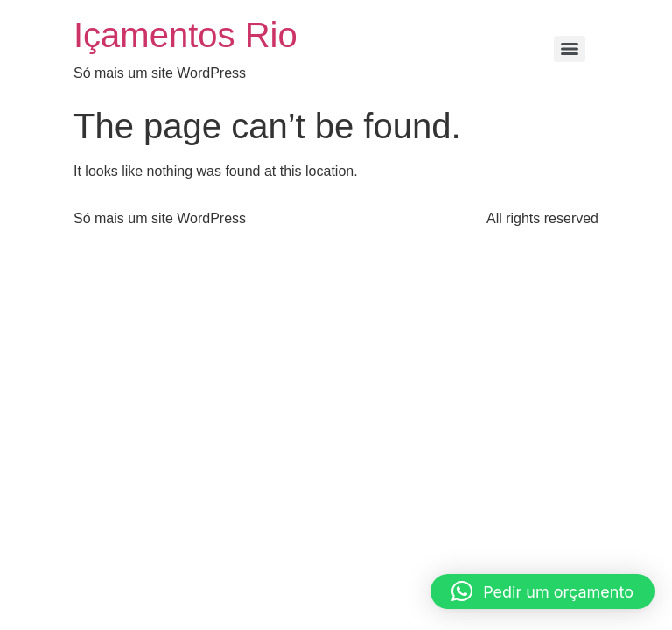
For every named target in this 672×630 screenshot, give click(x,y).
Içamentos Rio (185, 35)
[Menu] (570, 49)
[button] (542, 591)
